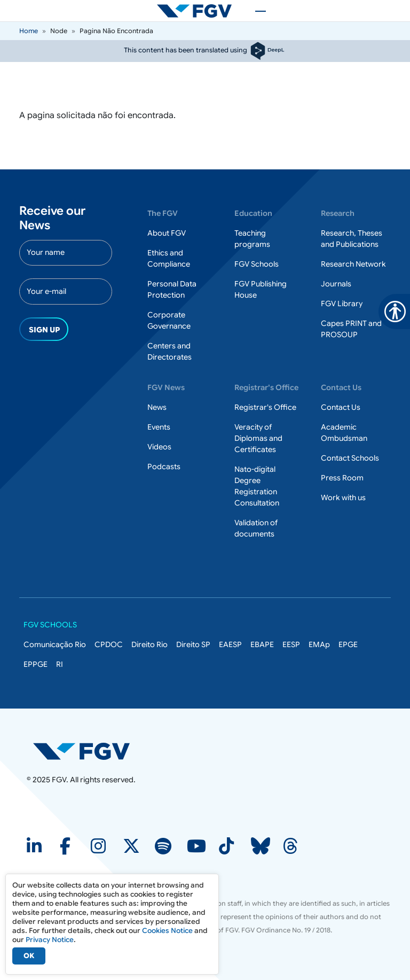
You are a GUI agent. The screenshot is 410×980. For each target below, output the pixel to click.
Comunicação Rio (55, 644)
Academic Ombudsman (344, 433)
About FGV (167, 233)
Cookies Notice (167, 931)
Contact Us (341, 407)
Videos (159, 447)
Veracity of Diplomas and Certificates (258, 438)
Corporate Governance (169, 320)
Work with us (343, 497)
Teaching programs (252, 239)
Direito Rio (149, 644)
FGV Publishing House (261, 289)
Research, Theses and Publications (352, 239)
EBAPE (262, 644)
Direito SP (193, 644)
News (157, 407)
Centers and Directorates (169, 351)
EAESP (230, 644)
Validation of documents (256, 528)
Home (29, 31)
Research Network (353, 264)
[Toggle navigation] (255, 11)
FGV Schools (257, 264)
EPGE (348, 644)
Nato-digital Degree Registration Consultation (257, 486)
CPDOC (109, 644)
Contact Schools (350, 458)
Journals (336, 284)
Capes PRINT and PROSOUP (351, 329)
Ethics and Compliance (169, 258)
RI (60, 664)
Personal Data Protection (172, 289)
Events (159, 427)
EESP (291, 644)
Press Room (342, 478)
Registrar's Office (265, 407)
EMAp (319, 644)
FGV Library (342, 304)
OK (29, 956)
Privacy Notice (50, 940)
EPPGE (36, 664)
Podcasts (164, 466)
